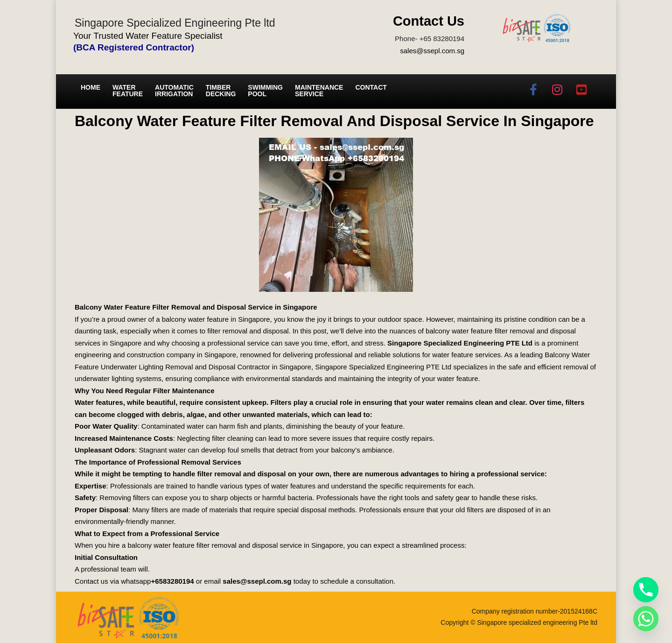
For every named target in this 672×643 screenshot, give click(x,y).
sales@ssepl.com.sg (432, 51)
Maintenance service (319, 91)
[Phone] (646, 590)
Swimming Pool (265, 91)
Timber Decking (221, 91)
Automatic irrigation (174, 91)
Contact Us (429, 21)
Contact (371, 87)
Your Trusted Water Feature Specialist (148, 36)
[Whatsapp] (646, 619)
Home (91, 87)
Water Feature (128, 91)
